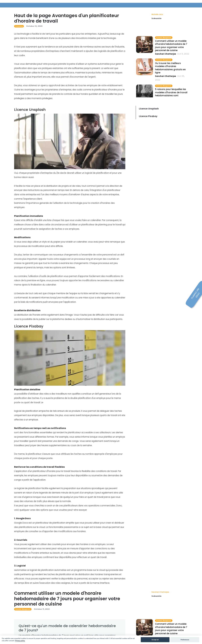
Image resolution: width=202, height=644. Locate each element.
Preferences (185, 640)
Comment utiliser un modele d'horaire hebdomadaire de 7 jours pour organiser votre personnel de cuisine (171, 46)
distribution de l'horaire (29, 315)
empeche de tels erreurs (52, 411)
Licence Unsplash (149, 109)
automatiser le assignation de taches (42, 229)
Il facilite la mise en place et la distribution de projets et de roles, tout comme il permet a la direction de (68, 186)
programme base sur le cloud (90, 570)
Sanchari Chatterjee (160, 592)
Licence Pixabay (148, 116)
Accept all (155, 640)
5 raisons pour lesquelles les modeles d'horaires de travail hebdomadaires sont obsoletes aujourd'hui (171, 94)
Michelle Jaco (157, 14)
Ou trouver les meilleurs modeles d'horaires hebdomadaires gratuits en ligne (170, 68)
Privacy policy (20, 641)
